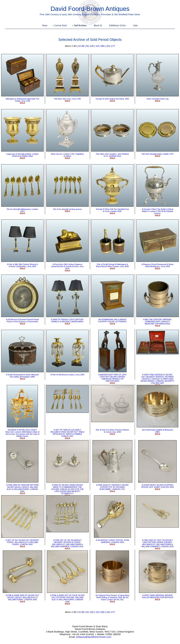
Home (45, 26)
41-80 (81, 46)
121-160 (100, 46)
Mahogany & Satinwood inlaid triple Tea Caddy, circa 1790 (22, 100)
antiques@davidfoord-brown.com (94, 637)
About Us (98, 26)
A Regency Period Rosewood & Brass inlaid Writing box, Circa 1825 (157, 265)
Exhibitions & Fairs (118, 26)
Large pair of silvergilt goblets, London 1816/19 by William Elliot (22, 155)
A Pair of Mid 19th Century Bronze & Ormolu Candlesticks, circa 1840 (23, 265)
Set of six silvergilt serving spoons (67, 209)
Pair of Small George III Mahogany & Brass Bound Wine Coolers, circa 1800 (112, 265)
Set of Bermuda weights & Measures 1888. (157, 431)
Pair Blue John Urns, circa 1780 (67, 99)
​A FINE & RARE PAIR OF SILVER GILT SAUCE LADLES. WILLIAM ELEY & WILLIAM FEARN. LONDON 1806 (22, 597)
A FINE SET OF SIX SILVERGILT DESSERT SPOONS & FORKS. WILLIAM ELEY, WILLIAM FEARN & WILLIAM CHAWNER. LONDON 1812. (67, 543)
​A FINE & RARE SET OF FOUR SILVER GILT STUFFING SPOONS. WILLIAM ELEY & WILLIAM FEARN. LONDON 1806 (67, 598)
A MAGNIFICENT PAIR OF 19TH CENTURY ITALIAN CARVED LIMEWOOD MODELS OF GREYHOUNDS (113, 378)
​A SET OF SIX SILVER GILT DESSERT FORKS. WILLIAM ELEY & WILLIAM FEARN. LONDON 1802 (23, 542)
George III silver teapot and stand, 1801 (112, 99)
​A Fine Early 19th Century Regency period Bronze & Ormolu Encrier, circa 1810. (67, 266)
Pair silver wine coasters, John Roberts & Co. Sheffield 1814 (112, 155)
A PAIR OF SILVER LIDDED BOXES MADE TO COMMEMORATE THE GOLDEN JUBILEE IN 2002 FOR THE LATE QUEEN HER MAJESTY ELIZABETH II (67, 489)
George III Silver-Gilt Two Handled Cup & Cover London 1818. (112, 210)
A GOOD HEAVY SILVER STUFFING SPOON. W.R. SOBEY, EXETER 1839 (157, 486)
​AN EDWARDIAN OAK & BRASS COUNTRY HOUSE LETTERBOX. (112, 321)
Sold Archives (80, 26)
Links (135, 26)
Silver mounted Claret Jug (157, 99)
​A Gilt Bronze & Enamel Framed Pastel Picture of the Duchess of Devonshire (22, 321)
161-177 (111, 46)
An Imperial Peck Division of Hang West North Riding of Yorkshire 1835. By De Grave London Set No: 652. (112, 597)
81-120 (90, 46)
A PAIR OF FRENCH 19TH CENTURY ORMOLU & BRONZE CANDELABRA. (67, 321)
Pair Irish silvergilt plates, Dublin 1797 (157, 154)
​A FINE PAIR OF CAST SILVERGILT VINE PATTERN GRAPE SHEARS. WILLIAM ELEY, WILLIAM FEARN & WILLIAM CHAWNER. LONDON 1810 (157, 543)
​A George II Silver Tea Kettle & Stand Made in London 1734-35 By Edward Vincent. (158, 211)
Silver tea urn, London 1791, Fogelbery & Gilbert (67, 155)
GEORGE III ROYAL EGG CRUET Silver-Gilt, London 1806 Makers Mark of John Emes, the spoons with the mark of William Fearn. (23, 433)
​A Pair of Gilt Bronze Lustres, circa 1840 (67, 375)
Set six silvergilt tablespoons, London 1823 (22, 210)
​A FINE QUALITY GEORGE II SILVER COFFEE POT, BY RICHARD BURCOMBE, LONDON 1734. (112, 487)
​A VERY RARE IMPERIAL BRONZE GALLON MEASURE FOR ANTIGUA (158, 596)
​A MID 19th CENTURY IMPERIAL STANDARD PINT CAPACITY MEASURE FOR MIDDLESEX (157, 322)
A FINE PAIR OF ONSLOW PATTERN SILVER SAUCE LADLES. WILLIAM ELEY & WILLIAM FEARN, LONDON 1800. (22, 488)
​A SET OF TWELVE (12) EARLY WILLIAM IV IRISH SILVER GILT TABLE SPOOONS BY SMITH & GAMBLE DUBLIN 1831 (67, 433)
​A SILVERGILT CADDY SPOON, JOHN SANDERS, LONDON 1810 (113, 541)
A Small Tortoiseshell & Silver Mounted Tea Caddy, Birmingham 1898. (22, 376)
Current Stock (61, 26)
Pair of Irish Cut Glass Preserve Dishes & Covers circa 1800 (112, 431)
